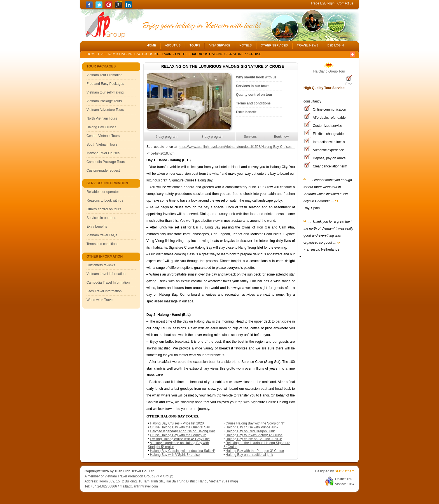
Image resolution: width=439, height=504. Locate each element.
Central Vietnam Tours (103, 136)
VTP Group (164, 476)
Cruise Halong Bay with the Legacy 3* (178, 435)
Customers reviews (101, 265)
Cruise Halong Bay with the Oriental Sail (180, 427)
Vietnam (108, 54)
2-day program (167, 137)
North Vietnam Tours (102, 118)
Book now (281, 137)
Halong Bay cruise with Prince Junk (252, 427)
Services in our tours (102, 218)
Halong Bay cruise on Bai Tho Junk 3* (254, 439)
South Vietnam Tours (102, 144)
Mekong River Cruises (103, 153)
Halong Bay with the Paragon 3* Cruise (255, 451)
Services (250, 137)
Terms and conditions (102, 244)
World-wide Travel (100, 300)
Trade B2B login (323, 3)
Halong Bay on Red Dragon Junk (250, 431)
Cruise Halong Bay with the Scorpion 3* (255, 423)
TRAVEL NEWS (308, 45)
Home (92, 54)
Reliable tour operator (103, 192)
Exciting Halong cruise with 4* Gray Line (180, 439)
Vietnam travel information (106, 274)
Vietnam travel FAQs (102, 235)
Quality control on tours (104, 209)
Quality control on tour (254, 95)
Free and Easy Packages (105, 84)
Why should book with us (256, 77)
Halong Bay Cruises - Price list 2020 (177, 423)
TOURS (195, 45)
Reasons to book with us (105, 200)
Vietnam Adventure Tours (105, 110)
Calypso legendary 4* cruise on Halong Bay (182, 431)
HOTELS (246, 45)
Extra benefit (246, 112)
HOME (151, 45)
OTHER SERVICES (274, 45)
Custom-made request (103, 171)
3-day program (213, 137)
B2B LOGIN (336, 45)
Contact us (345, 3)
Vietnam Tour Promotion (104, 75)
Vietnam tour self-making (105, 92)
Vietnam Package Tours (104, 101)
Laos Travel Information (104, 291)
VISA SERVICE (220, 45)
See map (230, 481)
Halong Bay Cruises (101, 127)
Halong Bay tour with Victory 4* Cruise (254, 435)
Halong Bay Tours (137, 54)
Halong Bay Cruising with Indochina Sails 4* (183, 451)
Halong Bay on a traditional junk (249, 455)
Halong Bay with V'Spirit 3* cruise (175, 455)
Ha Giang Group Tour (329, 71)
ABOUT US (173, 45)
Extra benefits (97, 227)
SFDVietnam (345, 471)
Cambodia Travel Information (108, 283)
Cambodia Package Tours (106, 162)
